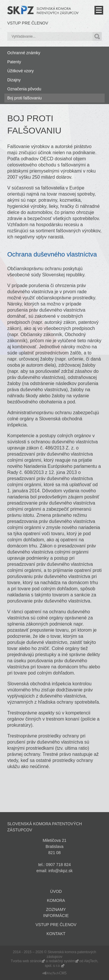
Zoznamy (56, 909)
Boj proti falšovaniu (24, 98)
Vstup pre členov (28, 23)
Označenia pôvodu (24, 89)
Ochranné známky (24, 53)
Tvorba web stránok (26, 961)
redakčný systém (62, 961)
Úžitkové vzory (20, 71)
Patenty (14, 62)
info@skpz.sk (60, 871)
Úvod (56, 891)
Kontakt (56, 934)
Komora (56, 900)
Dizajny (14, 80)
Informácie (56, 916)
